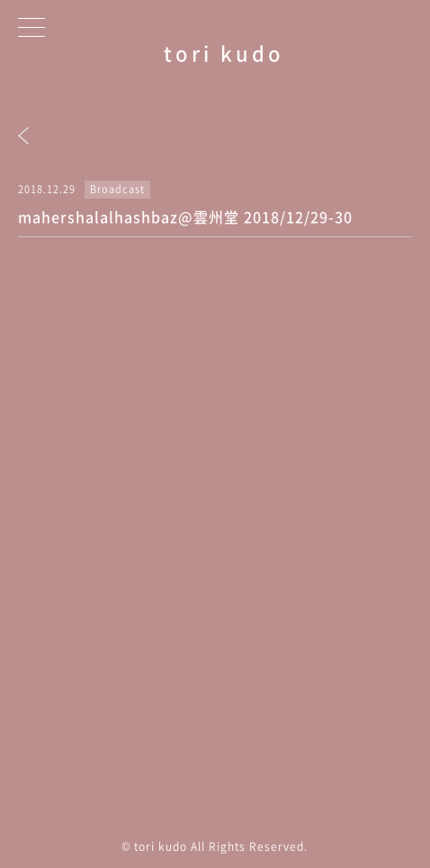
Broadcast (117, 189)
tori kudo (224, 53)
